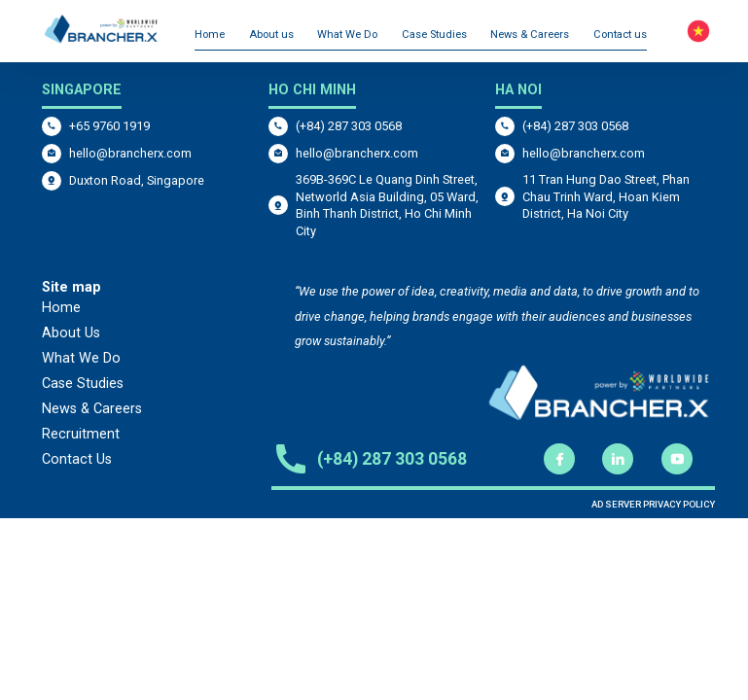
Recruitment (81, 434)
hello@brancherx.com (130, 153)
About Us (71, 333)
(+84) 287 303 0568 (349, 126)
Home (210, 35)
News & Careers (530, 35)
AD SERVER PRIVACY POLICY (653, 504)
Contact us (620, 35)
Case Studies (434, 35)
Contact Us (77, 459)
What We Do (347, 35)
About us (271, 35)
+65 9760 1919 (109, 126)
